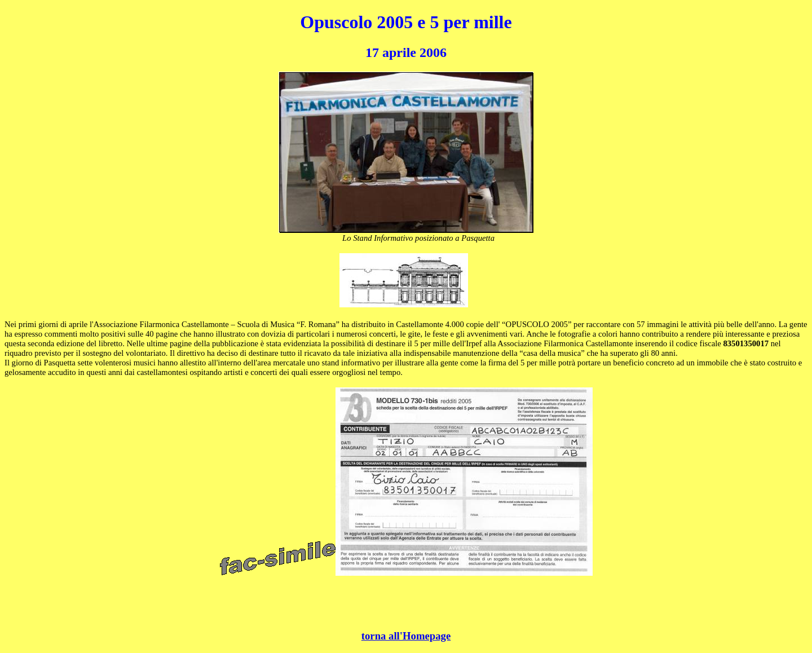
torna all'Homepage (406, 636)
